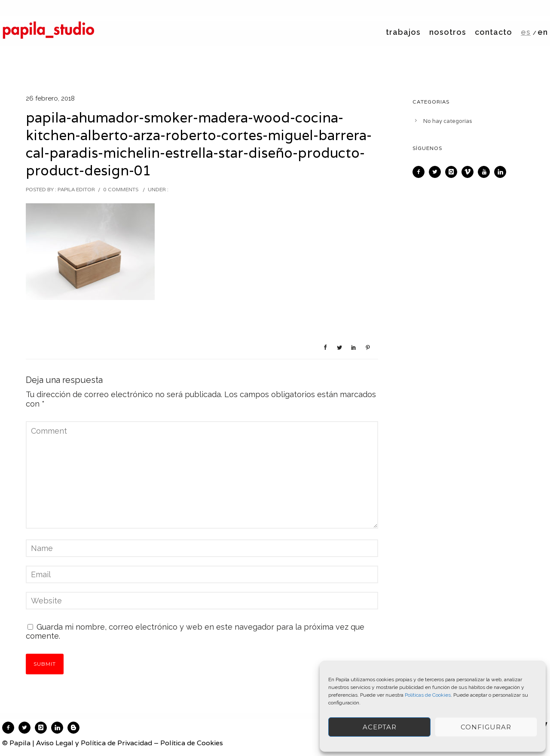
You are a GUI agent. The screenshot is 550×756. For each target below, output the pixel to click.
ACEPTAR (380, 727)
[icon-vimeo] (470, 172)
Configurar (486, 727)
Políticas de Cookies (428, 695)
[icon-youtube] (486, 172)
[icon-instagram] (453, 172)
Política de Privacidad (116, 743)
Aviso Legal (55, 743)
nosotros (448, 32)
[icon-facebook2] (421, 172)
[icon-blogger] (76, 728)
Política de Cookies (192, 743)
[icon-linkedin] (502, 172)
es (526, 32)
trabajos (403, 32)
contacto (493, 32)
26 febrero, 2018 (50, 98)
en (543, 32)
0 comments (121, 189)
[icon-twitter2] (437, 172)
